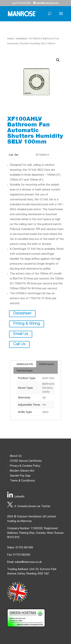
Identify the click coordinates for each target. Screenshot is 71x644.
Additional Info (25, 364)
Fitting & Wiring (27, 324)
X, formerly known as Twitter (32, 507)
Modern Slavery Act (22, 471)
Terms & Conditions (22, 481)
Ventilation (21, 39)
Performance (46, 364)
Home (10, 39)
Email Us (21, 334)
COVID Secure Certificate (26, 461)
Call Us (19, 344)
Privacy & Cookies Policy (25, 466)
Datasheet (22, 314)
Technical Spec (25, 370)
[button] (58, 60)
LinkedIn (19, 497)
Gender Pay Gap (20, 476)
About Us (16, 456)
